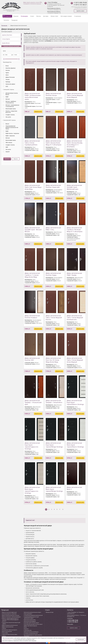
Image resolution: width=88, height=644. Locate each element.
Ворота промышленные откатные (11, 615)
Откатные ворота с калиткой (9, 614)
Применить (7, 159)
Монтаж (39, 16)
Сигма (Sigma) (6, 39)
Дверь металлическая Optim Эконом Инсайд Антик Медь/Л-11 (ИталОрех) (75, 144)
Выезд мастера (50, 612)
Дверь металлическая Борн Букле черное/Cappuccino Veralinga (32, 446)
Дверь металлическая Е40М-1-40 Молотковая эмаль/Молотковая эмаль (33, 96)
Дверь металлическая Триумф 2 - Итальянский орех (33, 402)
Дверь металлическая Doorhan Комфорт (32, 317)
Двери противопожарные (31, 626)
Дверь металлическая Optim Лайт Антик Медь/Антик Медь (33, 187)
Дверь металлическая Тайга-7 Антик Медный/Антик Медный (75, 360)
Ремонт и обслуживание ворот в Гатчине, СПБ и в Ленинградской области (10, 620)
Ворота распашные (7, 631)
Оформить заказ (38, 111)
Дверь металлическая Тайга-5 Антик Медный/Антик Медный (75, 95)
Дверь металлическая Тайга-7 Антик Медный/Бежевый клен (75, 318)
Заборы (4, 628)
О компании (78, 16)
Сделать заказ (80, 11)
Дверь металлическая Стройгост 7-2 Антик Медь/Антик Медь (32, 275)
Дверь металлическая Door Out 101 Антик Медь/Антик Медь (53, 360)
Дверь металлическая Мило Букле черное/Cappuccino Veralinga (32, 490)
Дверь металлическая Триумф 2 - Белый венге (54, 401)
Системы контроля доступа (31, 633)
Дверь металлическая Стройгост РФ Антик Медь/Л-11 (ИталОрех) (75, 230)
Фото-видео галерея (66, 16)
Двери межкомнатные (8, 627)
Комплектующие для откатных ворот (33, 624)
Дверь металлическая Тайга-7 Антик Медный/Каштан (54, 318)
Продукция (8, 16)
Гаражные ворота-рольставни (10, 634)
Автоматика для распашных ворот (33, 612)
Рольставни (5, 633)
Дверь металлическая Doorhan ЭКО (32, 359)
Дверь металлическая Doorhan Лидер (53, 274)
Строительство (28, 630)
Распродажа (24, 16)
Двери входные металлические (10, 625)
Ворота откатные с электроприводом (11, 617)
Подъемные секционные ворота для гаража (11, 623)
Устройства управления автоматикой (33, 615)
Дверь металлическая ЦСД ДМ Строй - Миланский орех (74, 187)
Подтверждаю (81, 639)
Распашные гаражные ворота (10, 630)
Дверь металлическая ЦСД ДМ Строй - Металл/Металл (33, 230)
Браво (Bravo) (6, 43)
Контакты (6, 20)
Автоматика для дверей (30, 621)
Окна (25, 627)
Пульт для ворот (28, 614)
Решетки (26, 629)
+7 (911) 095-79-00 (80, 3)
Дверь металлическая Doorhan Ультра (53, 94)
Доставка (46, 16)
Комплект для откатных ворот (32, 623)
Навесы (4, 636)
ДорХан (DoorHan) (7, 35)
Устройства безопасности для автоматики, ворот (31, 617)
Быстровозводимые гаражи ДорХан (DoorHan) (33, 636)
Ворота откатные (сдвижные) (9, 612)
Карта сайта (70, 624)
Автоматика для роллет (30, 620)
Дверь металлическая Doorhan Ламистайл (53, 186)
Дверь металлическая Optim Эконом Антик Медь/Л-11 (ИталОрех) (53, 143)
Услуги (32, 16)
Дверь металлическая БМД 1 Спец (53, 229)
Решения (16, 16)
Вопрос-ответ (54, 16)
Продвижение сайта (70, 643)
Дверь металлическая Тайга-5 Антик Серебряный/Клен (32, 143)
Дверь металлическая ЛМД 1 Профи (74, 274)
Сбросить (16, 159)
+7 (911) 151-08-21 (80, 5)
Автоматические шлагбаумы (31, 632)
